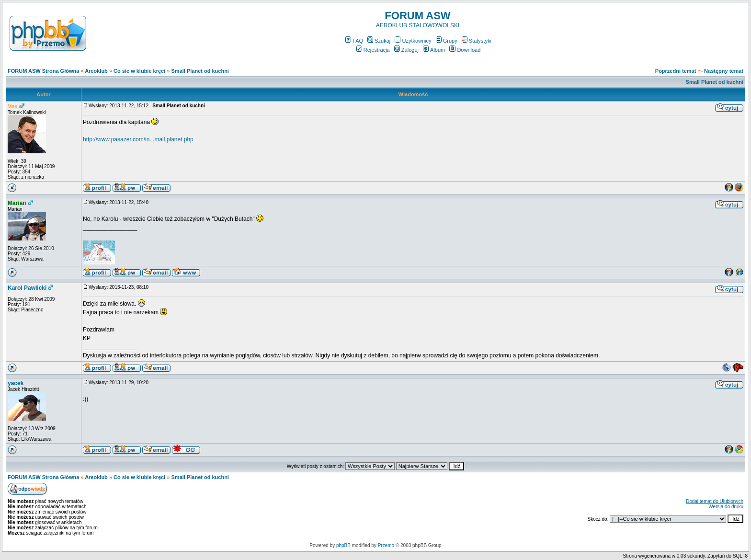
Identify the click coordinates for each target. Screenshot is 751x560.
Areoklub (96, 71)
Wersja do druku (726, 507)
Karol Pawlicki (27, 288)
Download (465, 50)
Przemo (386, 545)
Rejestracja (373, 50)
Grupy (447, 41)
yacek (16, 383)
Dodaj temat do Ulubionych (715, 501)
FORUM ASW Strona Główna (43, 71)
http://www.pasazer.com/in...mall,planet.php (138, 139)
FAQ (354, 41)
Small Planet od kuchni (200, 71)
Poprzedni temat (676, 71)
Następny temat (724, 71)
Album (434, 50)
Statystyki (477, 41)
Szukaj (379, 41)
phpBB (343, 545)
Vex (13, 106)
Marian (17, 203)
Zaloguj (406, 50)
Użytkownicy (413, 41)
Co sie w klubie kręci (139, 71)
